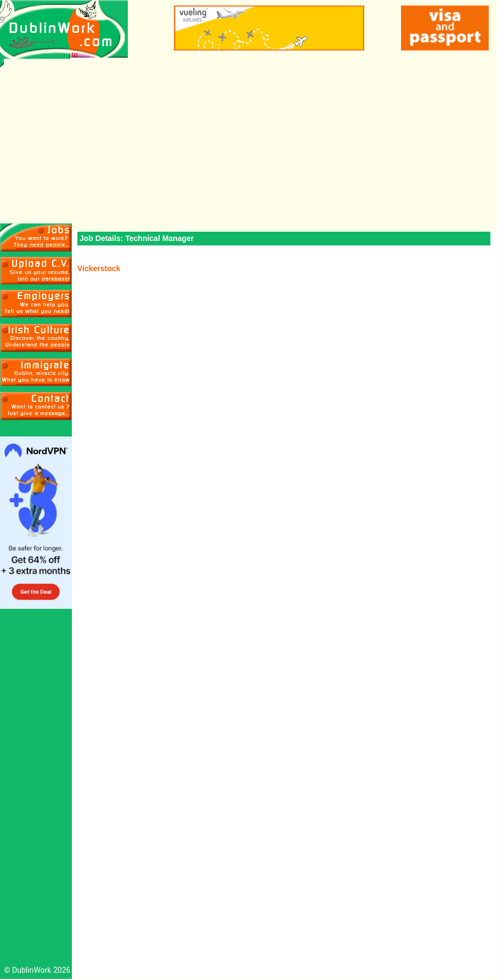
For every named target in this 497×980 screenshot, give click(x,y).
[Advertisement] (248, 141)
